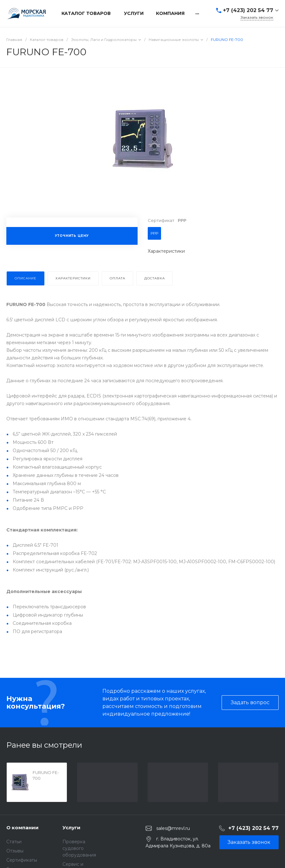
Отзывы (15, 851)
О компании (23, 828)
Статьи (14, 842)
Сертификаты (22, 860)
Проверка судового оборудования (79, 848)
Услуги (71, 828)
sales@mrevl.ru (173, 828)
